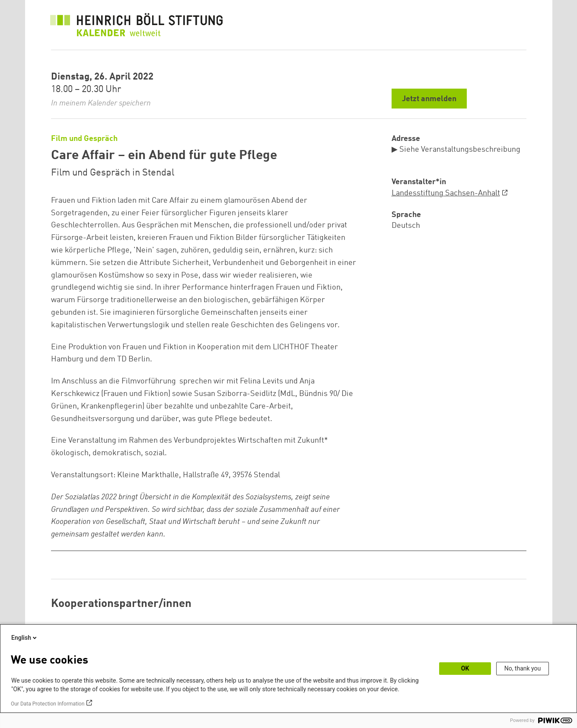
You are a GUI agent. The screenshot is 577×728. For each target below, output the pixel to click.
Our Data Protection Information (48, 704)
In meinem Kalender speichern (101, 103)
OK (465, 668)
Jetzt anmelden (429, 99)
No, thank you (523, 668)
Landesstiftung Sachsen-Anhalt (446, 193)
